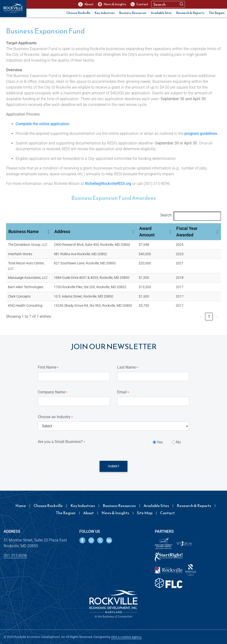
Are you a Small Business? (61, 442)
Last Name (127, 367)
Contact (167, 513)
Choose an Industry (55, 417)
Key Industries (105, 13)
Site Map (145, 513)
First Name (48, 367)
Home (21, 506)
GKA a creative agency (126, 637)
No (178, 442)
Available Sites (161, 13)
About (88, 513)
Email (123, 392)
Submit (114, 466)
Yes (160, 442)
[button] (48, 232)
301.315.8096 (15, 556)
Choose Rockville (78, 13)
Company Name (53, 392)
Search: (166, 215)
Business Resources (133, 13)
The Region (217, 13)
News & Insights (115, 513)
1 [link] (209, 316)
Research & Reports (190, 13)
